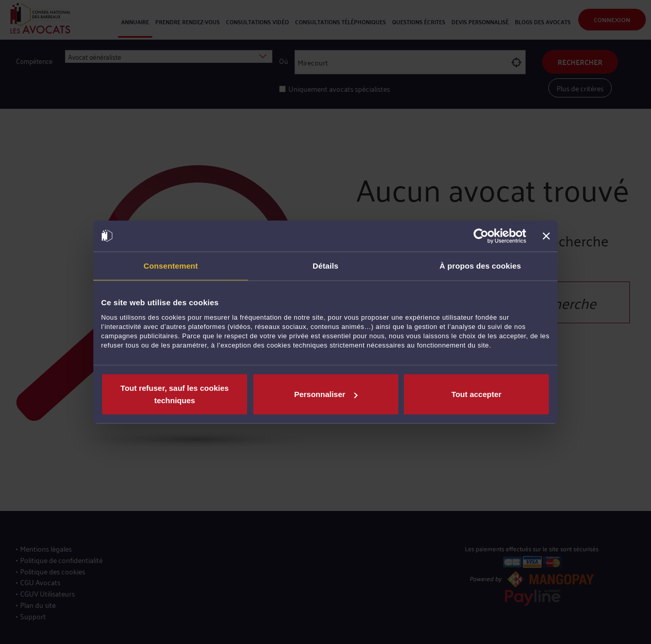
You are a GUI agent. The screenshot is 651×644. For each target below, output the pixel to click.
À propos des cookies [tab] (480, 265)
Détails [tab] (325, 265)
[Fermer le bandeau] (546, 236)
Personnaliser (326, 394)
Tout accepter (476, 394)
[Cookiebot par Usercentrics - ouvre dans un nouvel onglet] (481, 236)
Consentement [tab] (170, 265)
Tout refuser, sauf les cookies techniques (175, 394)
